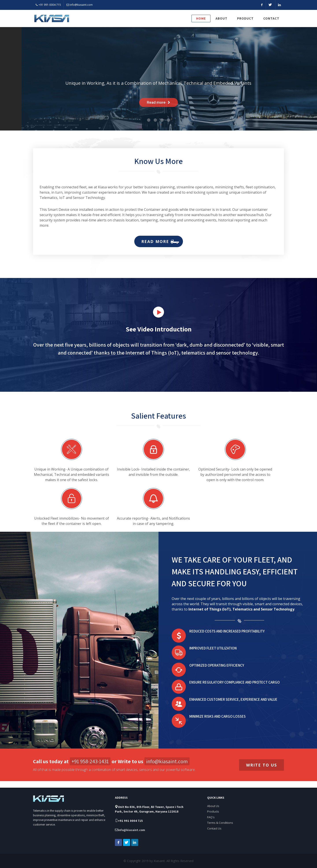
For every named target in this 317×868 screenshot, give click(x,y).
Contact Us (214, 822)
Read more (158, 241)
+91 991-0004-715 (48, 5)
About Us (213, 799)
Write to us (262, 765)
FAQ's (211, 811)
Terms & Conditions (220, 816)
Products (213, 805)
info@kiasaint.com (80, 5)
